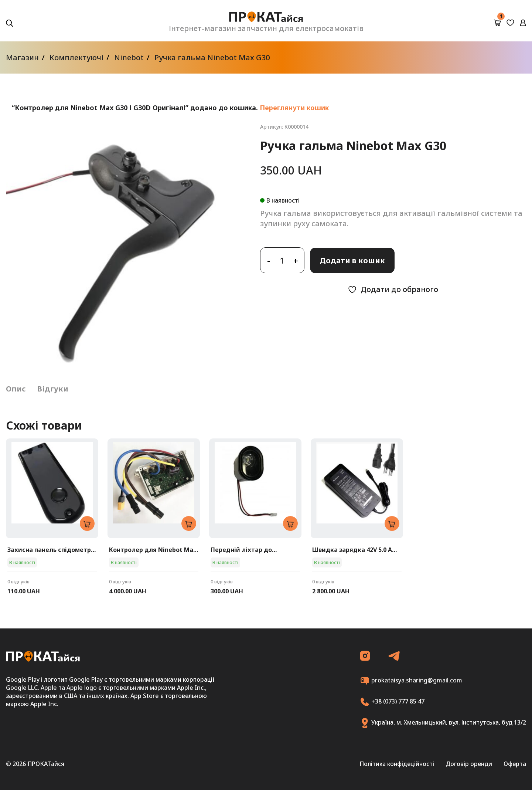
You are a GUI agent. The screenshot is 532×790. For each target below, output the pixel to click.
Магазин (22, 57)
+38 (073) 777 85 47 (392, 702)
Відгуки (53, 389)
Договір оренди (469, 764)
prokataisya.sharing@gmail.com (411, 681)
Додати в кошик (352, 260)
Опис (16, 389)
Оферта (515, 764)
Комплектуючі (76, 57)
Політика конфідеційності (397, 764)
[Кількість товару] (282, 260)
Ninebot (129, 57)
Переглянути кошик (294, 108)
